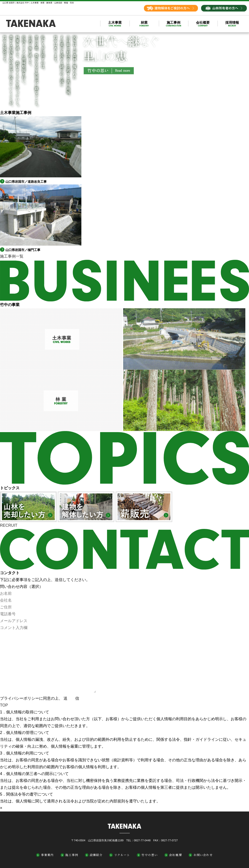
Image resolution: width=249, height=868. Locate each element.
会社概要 (176, 855)
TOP (4, 705)
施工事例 (72, 855)
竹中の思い (150, 855)
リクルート (122, 855)
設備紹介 (96, 855)
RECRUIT (9, 525)
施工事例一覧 (12, 256)
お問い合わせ (203, 855)
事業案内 (48, 855)
